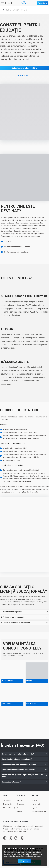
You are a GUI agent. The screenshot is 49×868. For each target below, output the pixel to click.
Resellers (20, 808)
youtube (11, 838)
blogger (22, 838)
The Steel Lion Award (39, 812)
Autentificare (42, 3)
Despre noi (21, 804)
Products (35, 800)
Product (36, 796)
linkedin (5, 838)
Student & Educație (10, 808)
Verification (7, 800)
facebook (16, 838)
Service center (36, 804)
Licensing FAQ (8, 804)
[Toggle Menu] (3, 3)
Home (8, 10)
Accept (26, 861)
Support (34, 808)
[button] (24, 68)
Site (5, 796)
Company (22, 796)
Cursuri (20, 812)
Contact (20, 800)
